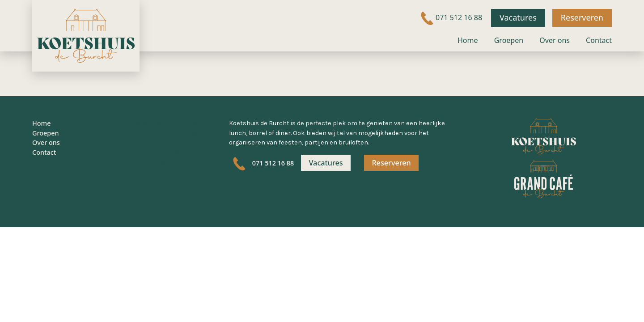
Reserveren (582, 17)
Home (468, 40)
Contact (599, 40)
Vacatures (518, 17)
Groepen (509, 40)
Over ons (555, 40)
